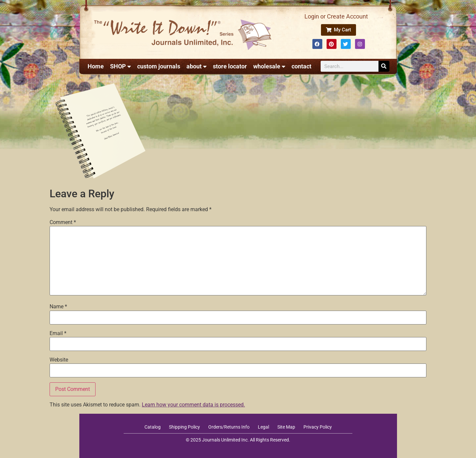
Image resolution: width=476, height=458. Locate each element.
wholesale (269, 66)
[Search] (384, 66)
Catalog (153, 427)
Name (58, 307)
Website (59, 360)
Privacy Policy (318, 427)
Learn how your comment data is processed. (193, 405)
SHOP (120, 66)
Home (96, 66)
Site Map (286, 427)
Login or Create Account (336, 16)
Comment (63, 222)
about (197, 66)
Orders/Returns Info (229, 427)
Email (58, 333)
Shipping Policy (184, 427)
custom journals (159, 66)
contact (301, 66)
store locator (230, 66)
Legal (263, 427)
